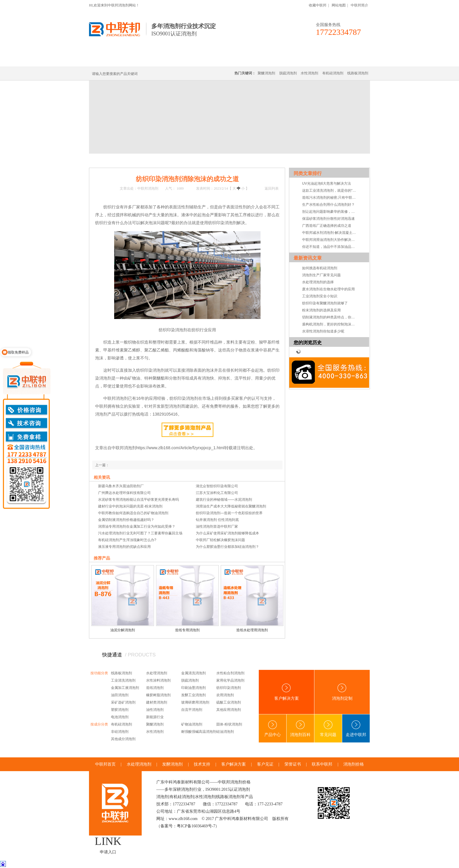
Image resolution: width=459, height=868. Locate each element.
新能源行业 (155, 717)
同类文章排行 (308, 173)
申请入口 (108, 852)
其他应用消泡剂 (229, 710)
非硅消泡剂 (120, 732)
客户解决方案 (287, 692)
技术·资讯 (316, 59)
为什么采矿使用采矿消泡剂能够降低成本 (227, 533)
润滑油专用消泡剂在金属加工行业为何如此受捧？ (137, 526)
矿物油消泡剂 (192, 724)
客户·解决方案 (284, 59)
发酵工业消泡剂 (193, 695)
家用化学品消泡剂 (230, 680)
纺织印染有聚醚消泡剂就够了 (325, 303)
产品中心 (273, 729)
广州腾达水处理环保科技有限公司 (124, 493)
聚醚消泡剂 (266, 73)
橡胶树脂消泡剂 (158, 695)
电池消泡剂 (120, 717)
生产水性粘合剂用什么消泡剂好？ (328, 205)
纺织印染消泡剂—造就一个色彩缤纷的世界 (229, 513)
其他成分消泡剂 (123, 739)
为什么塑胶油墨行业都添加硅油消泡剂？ (227, 547)
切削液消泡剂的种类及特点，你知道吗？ (330, 317)
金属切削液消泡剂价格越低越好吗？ (126, 520)
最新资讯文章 (308, 258)
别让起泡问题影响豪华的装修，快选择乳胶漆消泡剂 (330, 212)
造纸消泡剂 (155, 688)
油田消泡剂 (120, 695)
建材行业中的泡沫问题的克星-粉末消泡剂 (130, 506)
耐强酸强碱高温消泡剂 (199, 732)
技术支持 (202, 764)
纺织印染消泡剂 (229, 688)
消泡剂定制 (249, 59)
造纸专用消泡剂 (187, 630)
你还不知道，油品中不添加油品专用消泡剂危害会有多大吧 (330, 247)
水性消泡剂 (309, 73)
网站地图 (339, 5)
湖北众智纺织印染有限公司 (217, 486)
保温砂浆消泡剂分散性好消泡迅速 (328, 219)
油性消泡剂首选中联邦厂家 (217, 526)
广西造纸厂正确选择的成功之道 (327, 226)
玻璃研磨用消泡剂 (195, 702)
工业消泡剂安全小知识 (320, 296)
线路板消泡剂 (180, 59)
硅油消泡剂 (225, 732)
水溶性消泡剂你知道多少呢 (323, 331)
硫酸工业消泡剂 (229, 702)
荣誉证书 (293, 764)
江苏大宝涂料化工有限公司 (217, 493)
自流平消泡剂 (192, 710)
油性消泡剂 (155, 710)
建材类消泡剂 (157, 702)
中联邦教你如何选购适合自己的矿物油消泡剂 (133, 513)
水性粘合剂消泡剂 (230, 673)
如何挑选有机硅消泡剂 (320, 268)
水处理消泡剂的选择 (318, 282)
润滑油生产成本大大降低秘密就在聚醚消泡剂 (231, 506)
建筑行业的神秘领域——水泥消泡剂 (224, 500)
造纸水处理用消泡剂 (252, 630)
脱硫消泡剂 (288, 73)
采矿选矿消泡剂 (123, 702)
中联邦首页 (111, 59)
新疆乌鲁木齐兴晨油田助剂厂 (121, 486)
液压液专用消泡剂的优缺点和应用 (124, 547)
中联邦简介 (359, 5)
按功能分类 (99, 673)
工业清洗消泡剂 (123, 680)
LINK (108, 841)
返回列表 (272, 188)
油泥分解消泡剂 (123, 630)
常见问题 (165, 160)
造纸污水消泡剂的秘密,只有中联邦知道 (330, 198)
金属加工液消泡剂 (125, 688)
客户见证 (265, 764)
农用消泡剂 (225, 695)
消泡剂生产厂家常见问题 (321, 275)
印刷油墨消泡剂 (193, 688)
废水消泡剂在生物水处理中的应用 (328, 289)
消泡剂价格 (354, 764)
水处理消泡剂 (216, 59)
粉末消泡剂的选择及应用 (321, 310)
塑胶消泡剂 (120, 710)
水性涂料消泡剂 (158, 680)
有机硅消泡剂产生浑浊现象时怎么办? (127, 540)
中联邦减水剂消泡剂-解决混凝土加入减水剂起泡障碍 (330, 233)
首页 (113, 160)
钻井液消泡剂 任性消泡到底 (217, 520)
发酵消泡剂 (172, 764)
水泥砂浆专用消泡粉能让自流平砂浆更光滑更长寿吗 (138, 500)
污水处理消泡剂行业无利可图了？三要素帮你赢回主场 (140, 533)
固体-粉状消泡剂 (229, 724)
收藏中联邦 (318, 5)
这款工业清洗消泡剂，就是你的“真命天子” (330, 191)
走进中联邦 (356, 729)
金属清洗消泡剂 (193, 673)
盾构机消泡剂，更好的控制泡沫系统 (330, 324)
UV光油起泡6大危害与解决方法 (327, 183)
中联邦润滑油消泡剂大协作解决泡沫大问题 (330, 240)
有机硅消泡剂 (144, 59)
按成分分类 (99, 724)
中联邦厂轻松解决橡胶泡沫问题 (220, 540)
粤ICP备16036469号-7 (196, 826)
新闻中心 (128, 160)
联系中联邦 (346, 59)
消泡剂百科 (300, 729)
